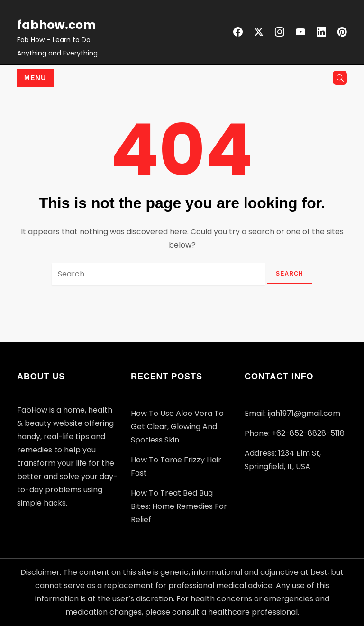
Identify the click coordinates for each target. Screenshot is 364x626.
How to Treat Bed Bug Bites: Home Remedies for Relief (179, 506)
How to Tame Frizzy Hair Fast (176, 466)
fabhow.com (56, 25)
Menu (35, 78)
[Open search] (340, 78)
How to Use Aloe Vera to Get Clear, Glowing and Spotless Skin (177, 427)
